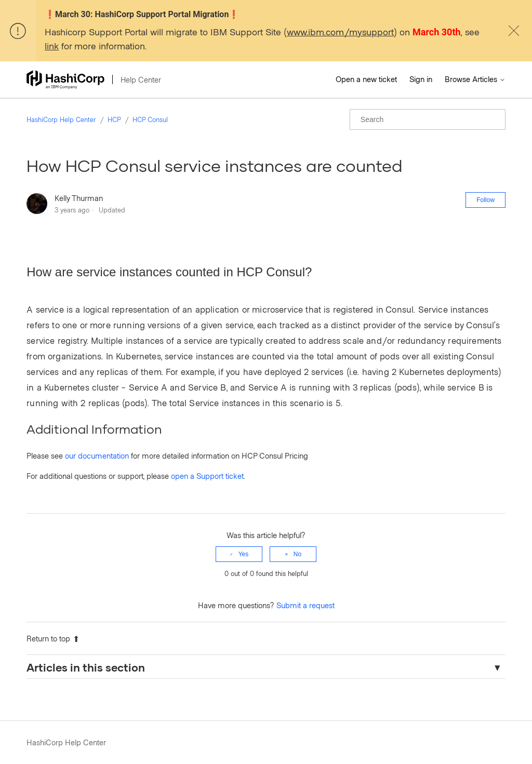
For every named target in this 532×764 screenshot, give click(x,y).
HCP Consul (150, 119)
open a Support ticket (207, 476)
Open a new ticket (366, 79)
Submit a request (305, 605)
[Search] (428, 119)
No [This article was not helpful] (297, 554)
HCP (114, 119)
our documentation (97, 455)
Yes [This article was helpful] (244, 554)
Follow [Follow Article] (486, 200)
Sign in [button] (421, 79)
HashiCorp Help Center (61, 119)
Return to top (53, 638)
